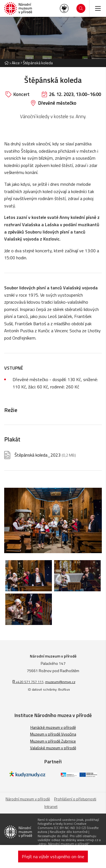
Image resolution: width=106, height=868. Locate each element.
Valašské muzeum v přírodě (53, 748)
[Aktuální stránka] (37, 63)
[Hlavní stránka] (6, 63)
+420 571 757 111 (28, 682)
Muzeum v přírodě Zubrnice (53, 741)
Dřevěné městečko (57, 103)
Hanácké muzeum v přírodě (53, 727)
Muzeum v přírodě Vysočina (53, 734)
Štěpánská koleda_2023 (45, 455)
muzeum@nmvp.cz (60, 682)
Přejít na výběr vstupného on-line (53, 856)
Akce (16, 63)
